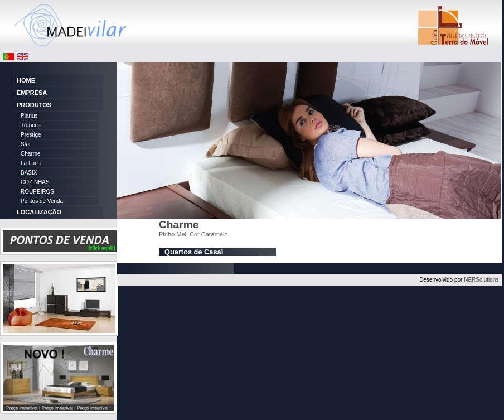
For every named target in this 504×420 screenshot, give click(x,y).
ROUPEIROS (37, 192)
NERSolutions (481, 280)
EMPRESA (32, 93)
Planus (29, 116)
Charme (31, 154)
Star (26, 144)
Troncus (31, 125)
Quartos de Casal (194, 252)
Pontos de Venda (42, 201)
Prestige (31, 135)
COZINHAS (35, 182)
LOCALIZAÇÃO (39, 212)
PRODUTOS (34, 105)
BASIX (29, 173)
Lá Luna (31, 163)
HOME (26, 80)
